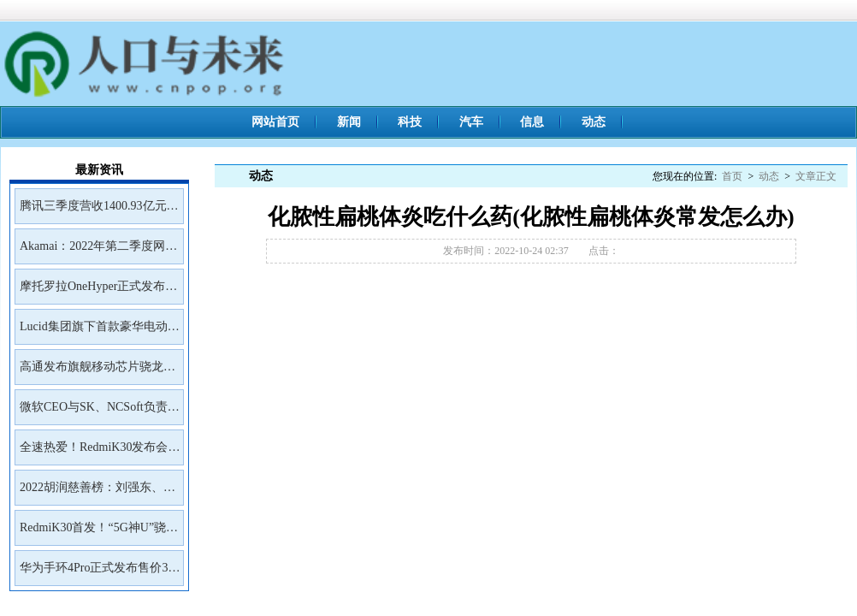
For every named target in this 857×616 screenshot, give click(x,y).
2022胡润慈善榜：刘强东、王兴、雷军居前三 (98, 493)
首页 (732, 176)
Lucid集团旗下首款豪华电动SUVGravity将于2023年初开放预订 (98, 332)
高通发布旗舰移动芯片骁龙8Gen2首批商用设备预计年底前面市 (95, 372)
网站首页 (275, 122)
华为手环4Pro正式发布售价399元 (100, 573)
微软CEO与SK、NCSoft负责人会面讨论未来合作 (100, 412)
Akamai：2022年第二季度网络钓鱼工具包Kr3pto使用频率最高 (98, 252)
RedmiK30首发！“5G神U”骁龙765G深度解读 (99, 533)
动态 (594, 122)
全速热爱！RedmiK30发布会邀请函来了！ (100, 453)
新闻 (349, 122)
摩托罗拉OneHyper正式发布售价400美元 (98, 292)
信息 (532, 122)
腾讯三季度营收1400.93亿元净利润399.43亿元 (99, 211)
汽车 (471, 122)
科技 (410, 122)
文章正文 (816, 176)
